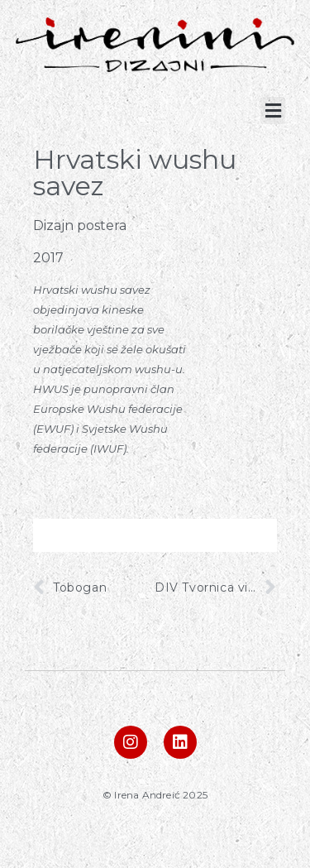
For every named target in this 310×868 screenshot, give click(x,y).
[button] (273, 110)
